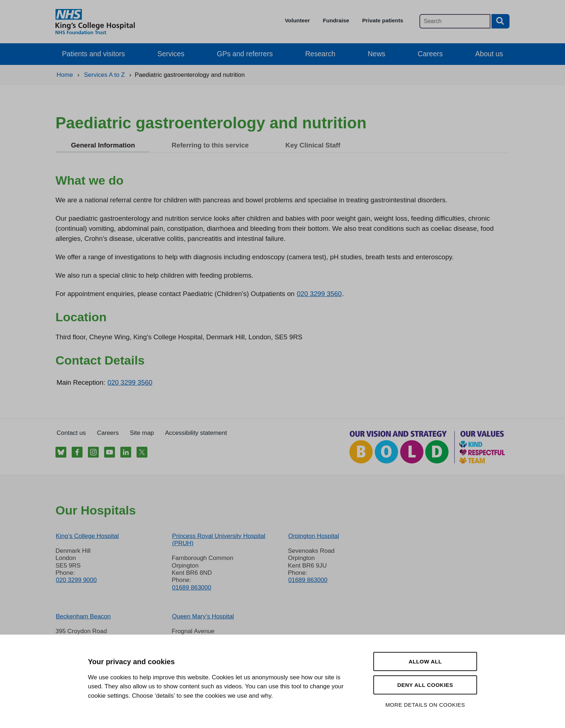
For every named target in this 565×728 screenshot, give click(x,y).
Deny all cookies (425, 685)
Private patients (383, 20)
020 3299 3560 (319, 294)
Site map (142, 433)
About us (489, 54)
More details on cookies (425, 705)
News (377, 54)
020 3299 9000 (76, 580)
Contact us (71, 433)
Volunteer (297, 20)
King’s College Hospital (87, 536)
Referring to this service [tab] (210, 145)
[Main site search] (455, 21)
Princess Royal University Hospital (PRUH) (219, 540)
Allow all (425, 661)
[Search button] (501, 21)
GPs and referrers (245, 54)
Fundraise (336, 20)
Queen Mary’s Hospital (203, 616)
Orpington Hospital (314, 536)
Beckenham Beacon (83, 616)
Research (320, 54)
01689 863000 (192, 588)
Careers (430, 54)
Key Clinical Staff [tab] (313, 145)
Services (171, 54)
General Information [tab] (103, 145)
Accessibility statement (196, 433)
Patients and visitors (94, 54)
